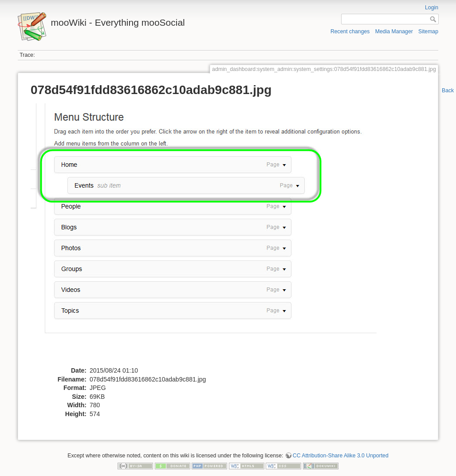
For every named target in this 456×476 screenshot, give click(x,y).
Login (432, 8)
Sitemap (428, 31)
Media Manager (394, 31)
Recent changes (350, 31)
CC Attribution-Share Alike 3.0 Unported (341, 456)
